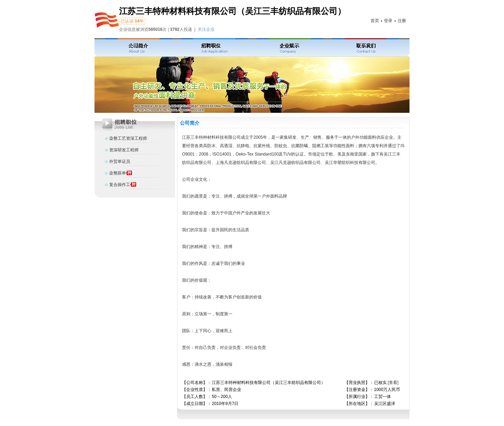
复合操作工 (120, 185)
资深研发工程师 (124, 150)
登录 (388, 21)
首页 (375, 21)
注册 (402, 21)
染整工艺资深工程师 (128, 138)
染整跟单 (118, 173)
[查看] (393, 383)
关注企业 (206, 29)
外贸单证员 (120, 162)
